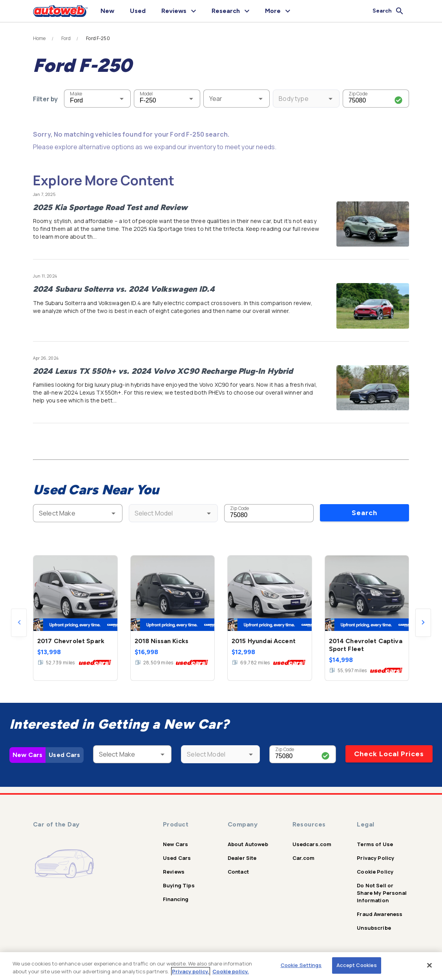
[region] (221, 966)
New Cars (27, 755)
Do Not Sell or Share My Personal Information (382, 893)
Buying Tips (179, 885)
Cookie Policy (375, 872)
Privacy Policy (375, 858)
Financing (176, 899)
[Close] (429, 965)
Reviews (174, 872)
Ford (66, 38)
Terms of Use (375, 844)
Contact (238, 872)
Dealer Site (242, 858)
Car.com (304, 858)
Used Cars (64, 755)
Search (364, 513)
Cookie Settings (301, 965)
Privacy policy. (191, 971)
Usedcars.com (312, 844)
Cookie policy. (231, 971)
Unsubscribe (374, 928)
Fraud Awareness (380, 914)
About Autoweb (248, 844)
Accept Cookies (357, 965)
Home (39, 38)
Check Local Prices (389, 754)
